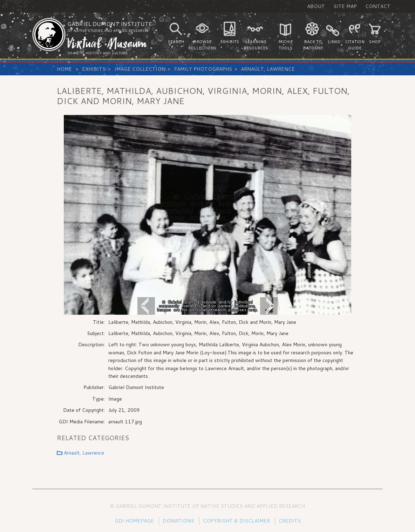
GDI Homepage (134, 521)
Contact (378, 6)
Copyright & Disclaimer (236, 521)
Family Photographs (203, 69)
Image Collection (140, 69)
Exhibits (94, 69)
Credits (290, 521)
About (316, 6)
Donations (178, 521)
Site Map (345, 6)
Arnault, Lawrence (268, 69)
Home (64, 69)
